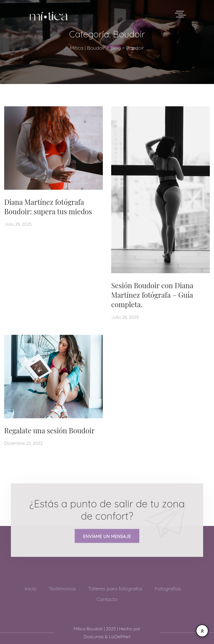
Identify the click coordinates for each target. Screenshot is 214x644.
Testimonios (62, 589)
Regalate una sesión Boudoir (49, 430)
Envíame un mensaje (107, 537)
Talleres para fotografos (115, 589)
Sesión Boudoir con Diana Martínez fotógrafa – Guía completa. (152, 295)
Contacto (107, 599)
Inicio (30, 589)
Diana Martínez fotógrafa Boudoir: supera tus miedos (48, 206)
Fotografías (168, 589)
